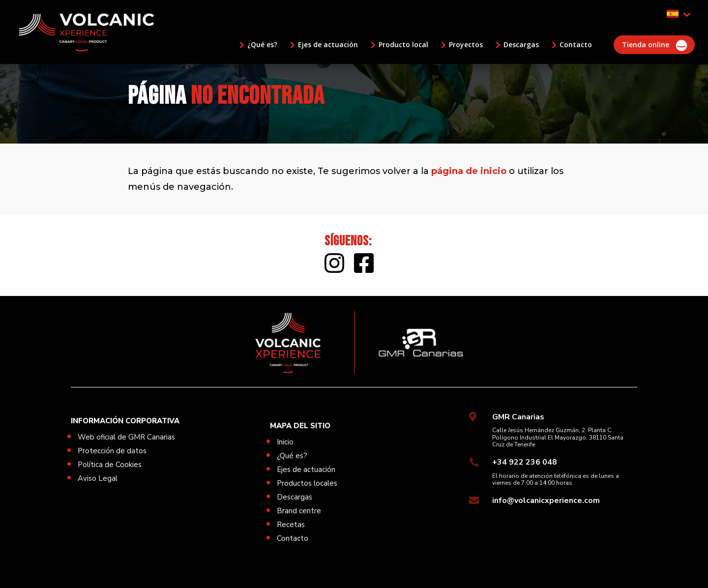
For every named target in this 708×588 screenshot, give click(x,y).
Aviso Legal (98, 478)
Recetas (291, 525)
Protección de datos (112, 451)
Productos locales (307, 483)
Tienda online (646, 45)
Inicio (285, 442)
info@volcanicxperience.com (546, 500)
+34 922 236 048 (525, 462)
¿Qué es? (262, 45)
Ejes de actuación (328, 45)
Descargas (521, 45)
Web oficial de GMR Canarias (126, 437)
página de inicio (469, 171)
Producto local (403, 45)
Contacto (576, 45)
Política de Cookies (110, 465)
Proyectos (466, 45)
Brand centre (299, 511)
